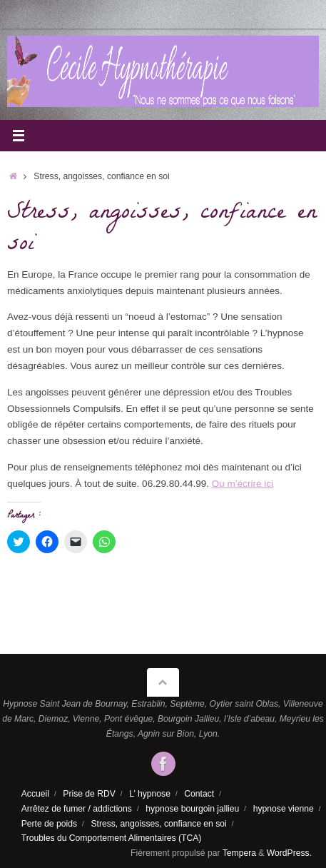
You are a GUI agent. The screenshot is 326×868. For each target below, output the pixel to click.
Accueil (35, 794)
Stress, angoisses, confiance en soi (158, 824)
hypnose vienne (284, 809)
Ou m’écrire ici (243, 484)
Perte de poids (49, 824)
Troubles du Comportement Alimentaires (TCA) (112, 838)
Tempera (239, 853)
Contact (199, 794)
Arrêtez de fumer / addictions (77, 809)
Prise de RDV (89, 794)
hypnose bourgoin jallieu (192, 809)
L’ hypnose (150, 794)
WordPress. (289, 853)
